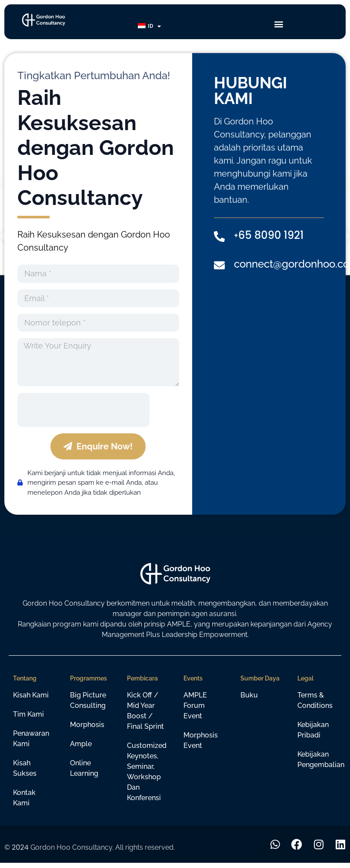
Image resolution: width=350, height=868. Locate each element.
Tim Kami (28, 714)
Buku (249, 695)
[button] (279, 24)
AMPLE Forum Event (195, 705)
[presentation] (83, 410)
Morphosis (87, 725)
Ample (81, 744)
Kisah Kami (31, 695)
